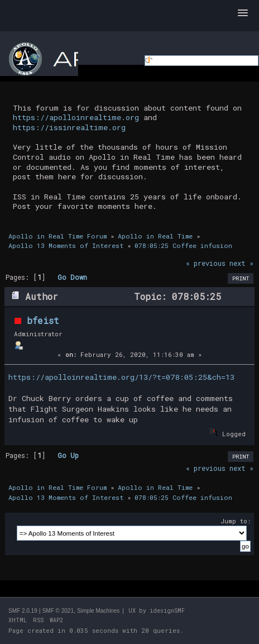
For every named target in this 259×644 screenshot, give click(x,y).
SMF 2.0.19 (23, 611)
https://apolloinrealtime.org (76, 117)
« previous (206, 263)
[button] (243, 13)
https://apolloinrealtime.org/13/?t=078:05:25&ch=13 (121, 377)
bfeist (43, 320)
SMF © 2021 (58, 611)
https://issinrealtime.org (69, 127)
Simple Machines (98, 611)
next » (241, 263)
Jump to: (236, 521)
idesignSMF (167, 611)
